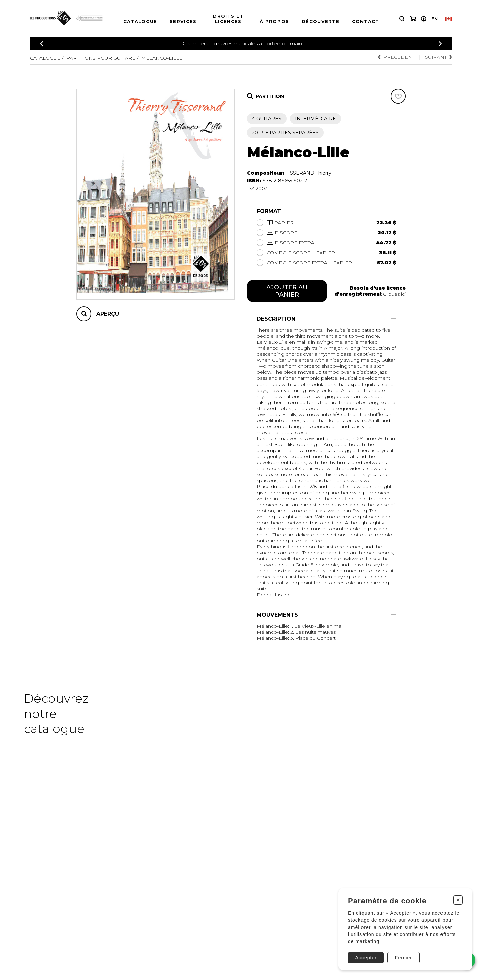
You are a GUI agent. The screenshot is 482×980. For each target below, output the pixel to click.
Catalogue (140, 21)
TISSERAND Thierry (308, 173)
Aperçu (108, 314)
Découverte (320, 21)
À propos (274, 21)
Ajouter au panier (287, 291)
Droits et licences (228, 19)
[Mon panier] (413, 19)
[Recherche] (402, 19)
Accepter (366, 958)
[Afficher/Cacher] (393, 319)
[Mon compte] (424, 19)
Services (183, 21)
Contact (366, 21)
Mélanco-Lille (162, 58)
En (435, 19)
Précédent (396, 57)
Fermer (404, 958)
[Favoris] (398, 96)
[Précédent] (42, 44)
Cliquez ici (394, 294)
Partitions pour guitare (101, 58)
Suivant (438, 57)
